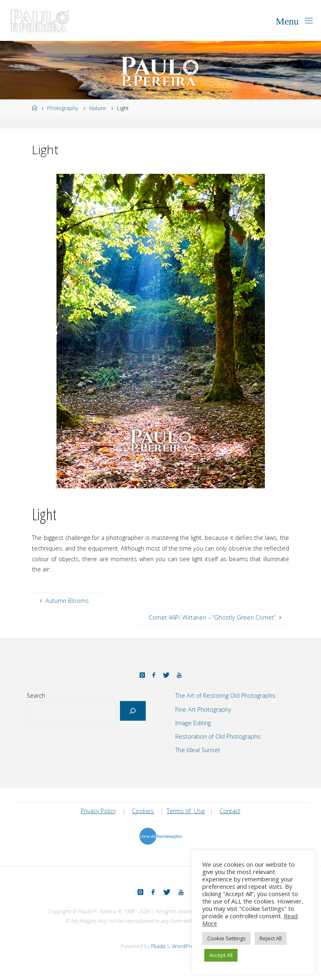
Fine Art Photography (203, 709)
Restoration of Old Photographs (218, 736)
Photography (63, 108)
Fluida (158, 946)
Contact (230, 811)
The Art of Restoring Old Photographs (225, 696)
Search (36, 696)
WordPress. (186, 946)
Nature (98, 108)
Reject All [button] (271, 938)
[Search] (133, 711)
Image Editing (193, 723)
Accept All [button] (221, 955)
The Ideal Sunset (198, 750)
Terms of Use (186, 811)
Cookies (143, 811)
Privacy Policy (98, 811)
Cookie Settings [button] (226, 938)
